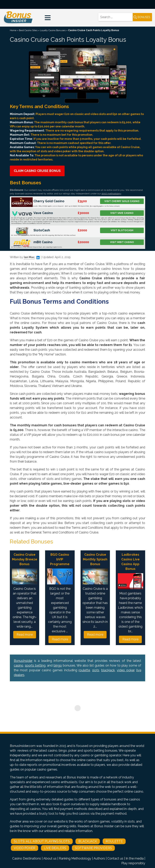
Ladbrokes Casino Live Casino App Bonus (130, 562)
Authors (99, 858)
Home (13, 30)
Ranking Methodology (75, 858)
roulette (84, 670)
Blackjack (88, 841)
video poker (125, 670)
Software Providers (93, 848)
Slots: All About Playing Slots (42, 841)
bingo (58, 665)
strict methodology (111, 194)
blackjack (108, 670)
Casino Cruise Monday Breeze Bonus (25, 559)
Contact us (115, 858)
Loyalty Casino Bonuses (53, 30)
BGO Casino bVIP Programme (60, 559)
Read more (25, 635)
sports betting (35, 665)
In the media (135, 858)
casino (19, 665)
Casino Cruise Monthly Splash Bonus (95, 559)
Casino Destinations (27, 858)
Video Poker (25, 848)
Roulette (114, 841)
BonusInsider (23, 661)
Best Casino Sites (28, 30)
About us (50, 858)
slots (96, 670)
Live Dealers (55, 848)
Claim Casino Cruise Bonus (37, 171)
